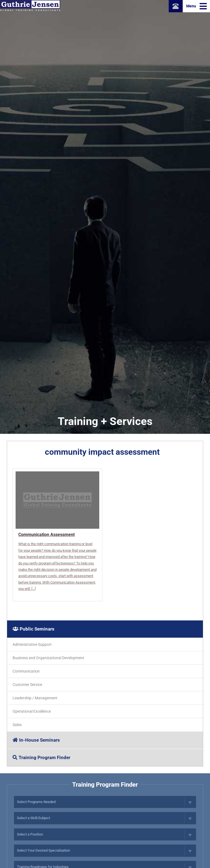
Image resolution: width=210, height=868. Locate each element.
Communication (26, 671)
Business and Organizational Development (48, 658)
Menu (196, 6)
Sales (17, 725)
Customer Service (27, 685)
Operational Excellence (32, 711)
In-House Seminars (36, 740)
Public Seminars (33, 629)
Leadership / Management (35, 698)
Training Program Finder (41, 757)
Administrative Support (32, 644)
